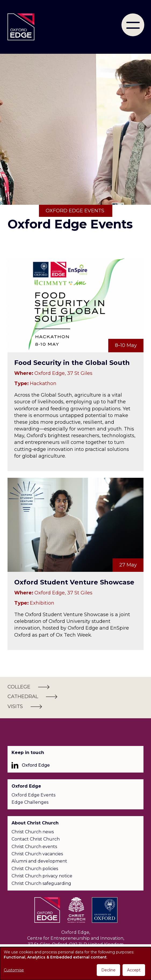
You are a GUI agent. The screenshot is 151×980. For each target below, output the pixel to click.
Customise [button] (14, 970)
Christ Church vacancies (37, 854)
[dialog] (75, 963)
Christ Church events (34, 847)
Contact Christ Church (36, 839)
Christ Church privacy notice (42, 876)
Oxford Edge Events (33, 795)
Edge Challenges (30, 802)
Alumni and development (39, 861)
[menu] (133, 25)
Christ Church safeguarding (41, 883)
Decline (108, 970)
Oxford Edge (36, 765)
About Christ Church (35, 823)
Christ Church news (33, 832)
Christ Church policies (35, 869)
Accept (134, 970)
